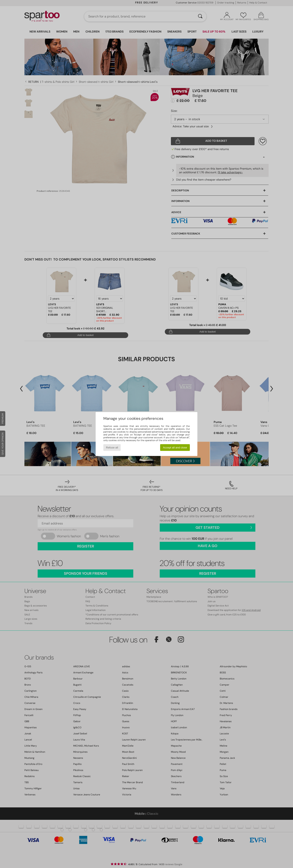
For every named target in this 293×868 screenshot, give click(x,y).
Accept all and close (175, 448)
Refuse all (112, 448)
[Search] (200, 16)
